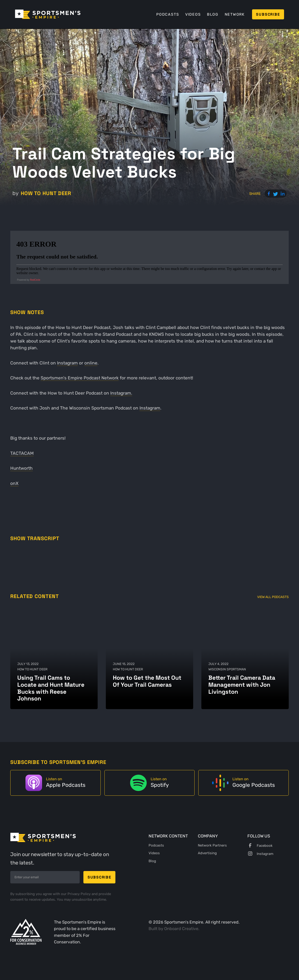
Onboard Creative (181, 929)
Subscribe (268, 14)
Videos (193, 14)
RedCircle (35, 280)
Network (235, 14)
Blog (213, 14)
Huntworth (21, 468)
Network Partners (212, 845)
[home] (48, 14)
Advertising (207, 853)
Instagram (67, 363)
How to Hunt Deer (46, 193)
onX (14, 483)
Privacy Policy (80, 894)
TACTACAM (22, 453)
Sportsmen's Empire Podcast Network (80, 378)
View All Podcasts (273, 597)
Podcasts (168, 14)
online (91, 363)
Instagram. (121, 393)
